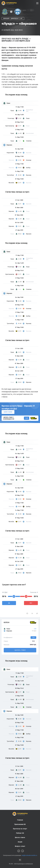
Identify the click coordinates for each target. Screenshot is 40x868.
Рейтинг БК (20, 833)
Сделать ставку (20, 650)
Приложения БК (20, 824)
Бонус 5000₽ (8, 412)
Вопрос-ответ (20, 846)
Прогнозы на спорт (20, 829)
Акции (20, 842)
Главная (20, 820)
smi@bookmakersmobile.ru (29, 855)
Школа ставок (20, 837)
